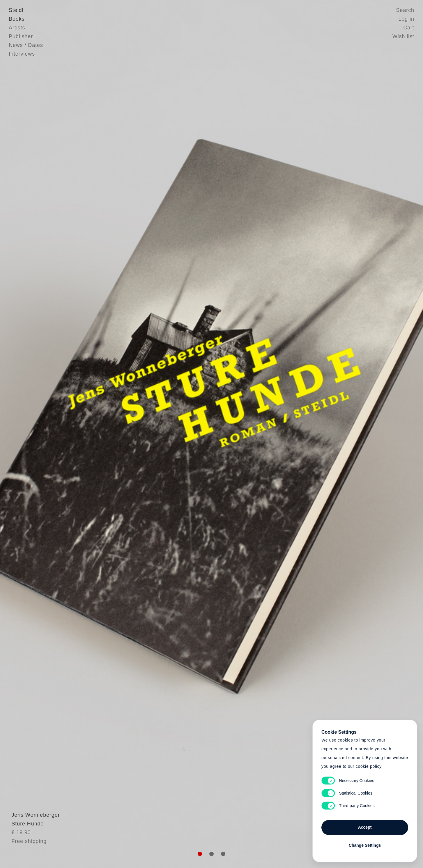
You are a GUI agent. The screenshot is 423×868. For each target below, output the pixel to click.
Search (405, 10)
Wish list (403, 36)
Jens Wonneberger (33, 829)
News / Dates (26, 45)
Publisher (21, 36)
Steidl (16, 10)
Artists (17, 28)
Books (17, 19)
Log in (406, 19)
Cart (409, 28)
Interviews (22, 54)
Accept (365, 827)
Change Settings (365, 845)
